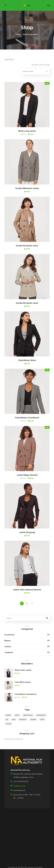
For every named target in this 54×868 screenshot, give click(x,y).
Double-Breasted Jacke (27, 246)
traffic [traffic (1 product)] (42, 719)
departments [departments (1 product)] (28, 715)
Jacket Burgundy (27, 532)
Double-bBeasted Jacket (27, 188)
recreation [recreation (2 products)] (23, 719)
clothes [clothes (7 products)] (8, 715)
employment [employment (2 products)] (41, 715)
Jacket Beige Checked (27, 475)
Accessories (9, 635)
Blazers (8, 641)
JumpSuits (9, 652)
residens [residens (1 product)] (33, 719)
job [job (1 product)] (7, 719)
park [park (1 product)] (14, 719)
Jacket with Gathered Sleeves (27, 590)
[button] (49, 5)
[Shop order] (35, 71)
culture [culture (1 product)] (17, 715)
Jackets (8, 647)
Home (18, 34)
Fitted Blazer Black (27, 360)
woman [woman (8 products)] (8, 724)
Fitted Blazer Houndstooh (27, 418)
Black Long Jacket (27, 131)
